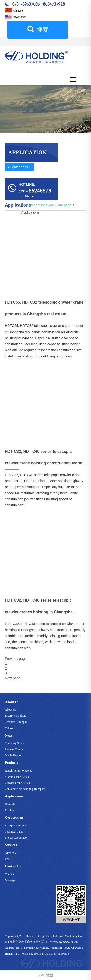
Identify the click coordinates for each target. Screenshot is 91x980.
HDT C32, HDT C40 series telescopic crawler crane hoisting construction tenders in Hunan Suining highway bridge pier (45, 459)
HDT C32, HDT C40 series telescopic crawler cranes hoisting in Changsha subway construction (39, 608)
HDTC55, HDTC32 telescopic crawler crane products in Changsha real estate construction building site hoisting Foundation (44, 310)
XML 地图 (45, 975)
